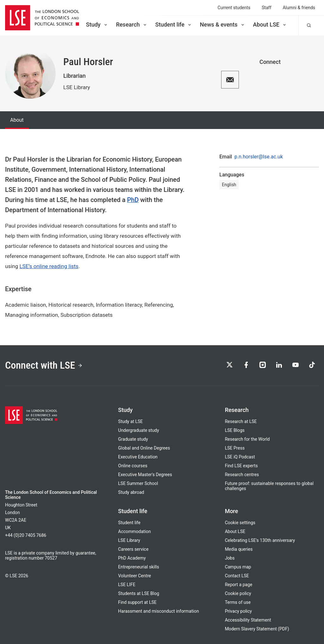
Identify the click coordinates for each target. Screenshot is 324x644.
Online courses (133, 466)
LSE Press (235, 448)
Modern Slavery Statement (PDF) (257, 629)
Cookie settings (240, 523)
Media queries (239, 549)
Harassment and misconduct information (158, 611)
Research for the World (247, 439)
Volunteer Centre (134, 576)
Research (132, 25)
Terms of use (238, 602)
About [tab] (17, 120)
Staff (266, 8)
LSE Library (77, 87)
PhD (133, 200)
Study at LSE (130, 421)
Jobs (230, 558)
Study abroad (131, 492)
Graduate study (133, 439)
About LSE (270, 25)
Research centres (242, 475)
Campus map (238, 567)
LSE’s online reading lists (49, 266)
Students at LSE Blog (139, 593)
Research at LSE (241, 421)
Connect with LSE (44, 365)
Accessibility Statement (248, 620)
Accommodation (134, 531)
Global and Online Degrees (144, 448)
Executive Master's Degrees (145, 475)
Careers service (133, 549)
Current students (234, 8)
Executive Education (138, 457)
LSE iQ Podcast (240, 457)
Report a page (239, 585)
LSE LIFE (127, 585)
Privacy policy (238, 611)
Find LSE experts (241, 466)
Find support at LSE (137, 602)
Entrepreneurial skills (138, 567)
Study (97, 25)
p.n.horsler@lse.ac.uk (259, 157)
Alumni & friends (299, 8)
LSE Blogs (235, 430)
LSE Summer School (138, 483)
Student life (174, 25)
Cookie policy (238, 593)
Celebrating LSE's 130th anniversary (260, 540)
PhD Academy (132, 558)
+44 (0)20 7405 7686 (26, 535)
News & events (223, 25)
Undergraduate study (138, 430)
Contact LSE (237, 576)
